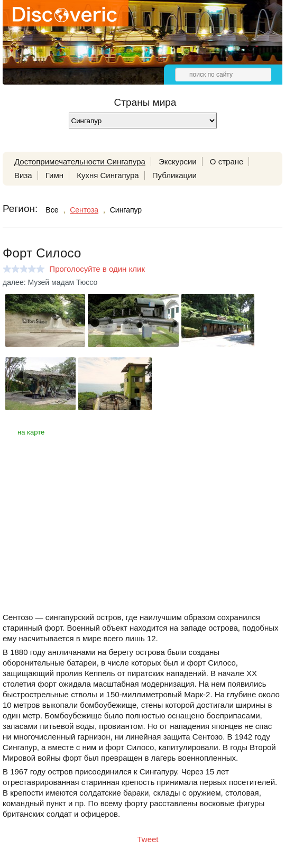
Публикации (174, 175)
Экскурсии (178, 161)
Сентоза (84, 210)
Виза (23, 175)
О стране (227, 161)
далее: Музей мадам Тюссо (50, 282)
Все (52, 210)
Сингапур (126, 210)
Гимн (54, 175)
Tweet (148, 839)
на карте (31, 432)
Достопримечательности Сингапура (80, 161)
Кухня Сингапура (108, 175)
